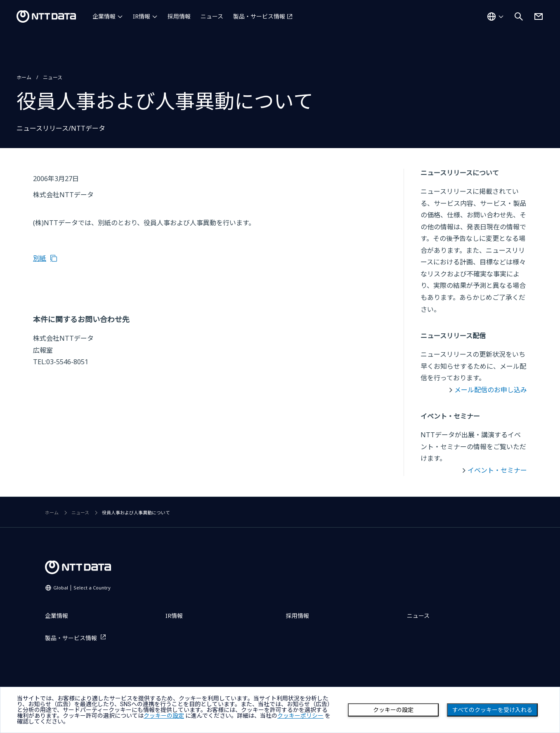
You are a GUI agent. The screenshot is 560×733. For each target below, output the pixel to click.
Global (82, 588)
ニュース (212, 16)
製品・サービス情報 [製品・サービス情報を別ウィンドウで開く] (259, 16)
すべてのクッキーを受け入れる (492, 710)
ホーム (24, 77)
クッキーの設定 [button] (164, 716)
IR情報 (142, 16)
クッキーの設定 (393, 710)
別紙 (40, 258)
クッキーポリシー (300, 716)
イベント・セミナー (497, 470)
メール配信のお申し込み (491, 390)
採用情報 (179, 16)
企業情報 (104, 16)
